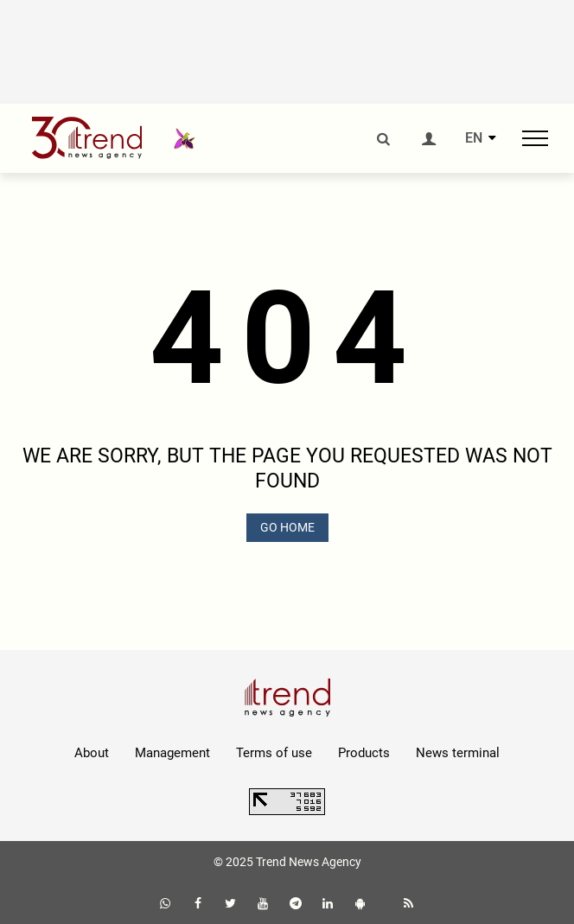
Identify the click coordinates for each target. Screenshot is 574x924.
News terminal (458, 753)
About (92, 753)
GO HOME (287, 527)
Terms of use (274, 753)
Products (364, 753)
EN (474, 138)
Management (172, 753)
